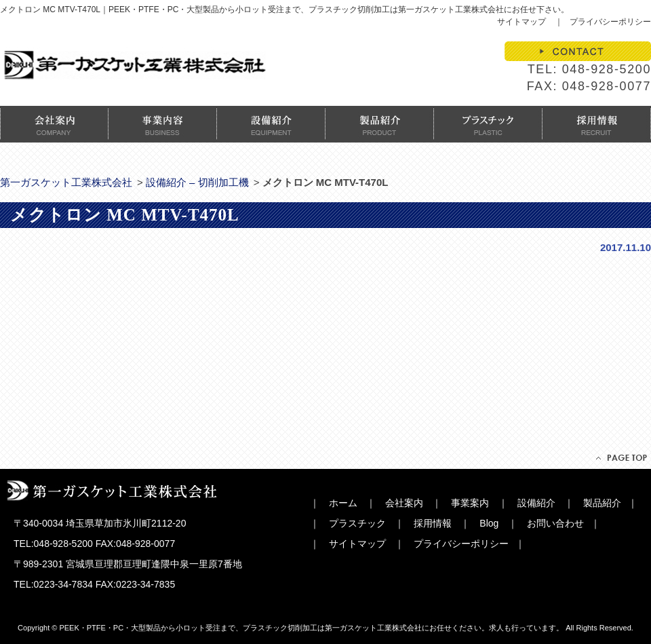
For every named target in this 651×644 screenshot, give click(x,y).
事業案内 (470, 503)
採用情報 (433, 523)
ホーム (343, 503)
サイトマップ (521, 22)
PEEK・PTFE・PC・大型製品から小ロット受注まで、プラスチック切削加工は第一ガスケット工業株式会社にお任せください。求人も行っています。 (311, 628)
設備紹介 (536, 503)
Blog (489, 523)
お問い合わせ (555, 523)
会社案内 (404, 503)
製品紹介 (602, 503)
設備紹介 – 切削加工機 (197, 182)
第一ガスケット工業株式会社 (66, 182)
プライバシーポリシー (610, 22)
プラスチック (357, 523)
